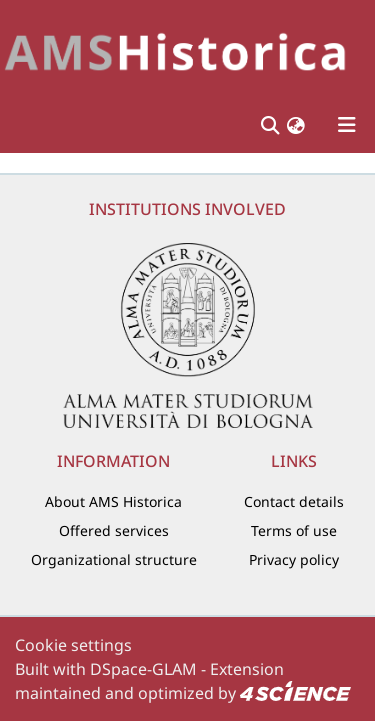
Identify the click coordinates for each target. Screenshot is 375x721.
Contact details (294, 501)
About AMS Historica (113, 501)
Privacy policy (294, 559)
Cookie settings (73, 645)
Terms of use (294, 530)
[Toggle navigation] (347, 125)
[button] (296, 125)
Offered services (114, 530)
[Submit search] (269, 125)
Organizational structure (114, 559)
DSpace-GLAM (143, 669)
